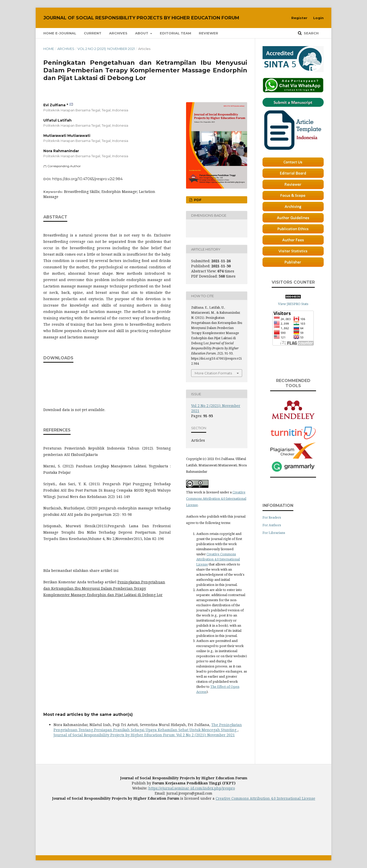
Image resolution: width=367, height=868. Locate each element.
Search (311, 33)
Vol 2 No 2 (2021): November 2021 (106, 49)
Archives (118, 33)
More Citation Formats (213, 373)
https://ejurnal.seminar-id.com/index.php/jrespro (192, 788)
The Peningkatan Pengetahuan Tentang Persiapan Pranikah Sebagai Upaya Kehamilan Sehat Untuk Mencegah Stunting (148, 727)
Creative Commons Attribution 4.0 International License (216, 498)
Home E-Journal (60, 33)
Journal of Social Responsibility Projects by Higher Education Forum (141, 18)
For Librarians (274, 533)
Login (318, 18)
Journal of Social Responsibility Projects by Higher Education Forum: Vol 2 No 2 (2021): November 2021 (144, 735)
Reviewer (208, 33)
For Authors (272, 525)
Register (299, 18)
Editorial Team (175, 33)
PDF (197, 200)
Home (49, 49)
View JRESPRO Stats (293, 304)
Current (93, 33)
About (142, 33)
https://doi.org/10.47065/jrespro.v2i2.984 (87, 179)
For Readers (272, 517)
